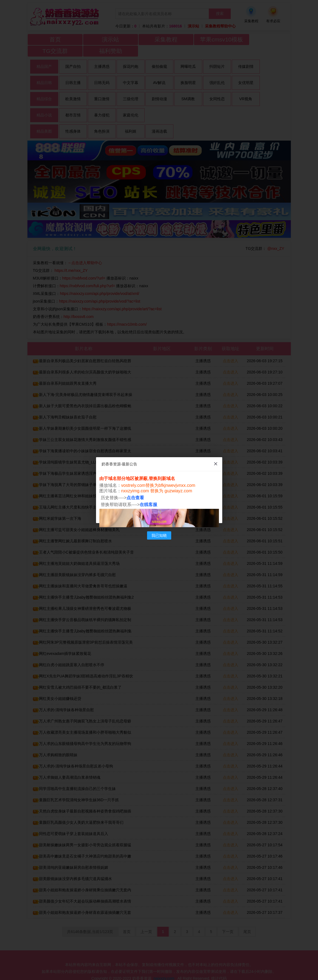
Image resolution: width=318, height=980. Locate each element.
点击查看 (135, 498)
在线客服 (148, 505)
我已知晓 (159, 535)
